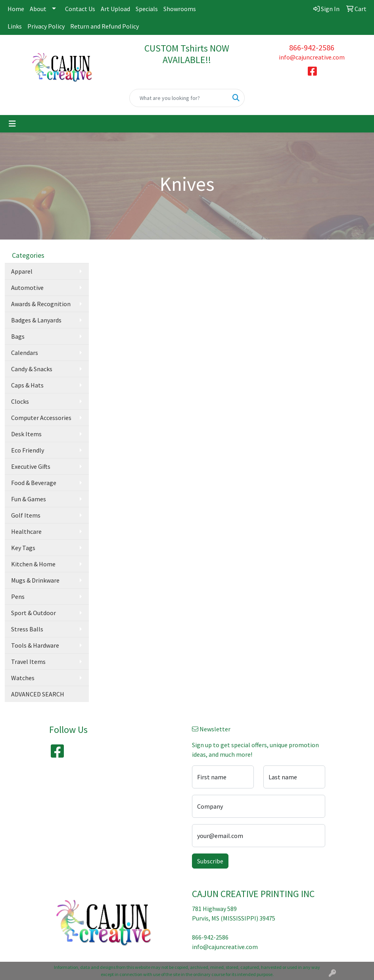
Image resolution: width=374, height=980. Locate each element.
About (38, 9)
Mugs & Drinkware (35, 580)
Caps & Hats (27, 385)
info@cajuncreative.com (312, 57)
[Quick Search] (178, 98)
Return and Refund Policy (105, 26)
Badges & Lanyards (36, 320)
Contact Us (80, 9)
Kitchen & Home (33, 564)
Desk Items (26, 434)
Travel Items (28, 662)
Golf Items (26, 515)
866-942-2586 (312, 47)
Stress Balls (27, 629)
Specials (147, 9)
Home (16, 9)
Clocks (20, 401)
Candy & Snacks (32, 369)
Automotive (27, 288)
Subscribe (210, 861)
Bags (18, 336)
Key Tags (23, 548)
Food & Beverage (34, 483)
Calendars (25, 353)
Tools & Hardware (35, 645)
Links (15, 26)
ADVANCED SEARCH (38, 694)
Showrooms (180, 9)
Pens (18, 596)
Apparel (22, 271)
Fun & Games (29, 499)
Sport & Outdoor (34, 613)
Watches (23, 678)
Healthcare (26, 531)
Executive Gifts (31, 466)
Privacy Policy (46, 26)
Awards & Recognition (41, 304)
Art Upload (115, 9)
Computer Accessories (41, 418)
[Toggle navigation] (12, 124)
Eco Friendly (28, 450)
